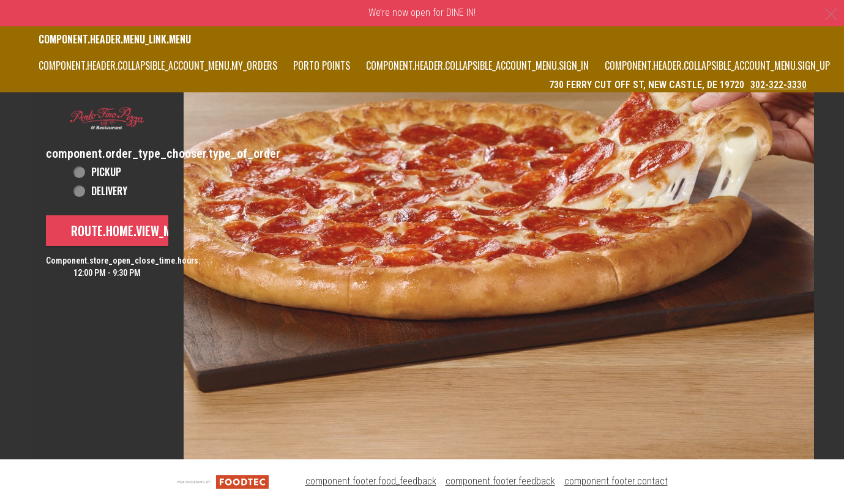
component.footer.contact (616, 481)
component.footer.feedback (500, 481)
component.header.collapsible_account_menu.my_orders (158, 65)
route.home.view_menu (131, 231)
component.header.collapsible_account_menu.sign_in (477, 65)
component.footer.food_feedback (371, 481)
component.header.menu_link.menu (115, 39)
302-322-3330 (779, 85)
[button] (107, 119)
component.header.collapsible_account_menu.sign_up (717, 65)
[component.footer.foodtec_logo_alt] (223, 481)
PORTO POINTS (322, 65)
